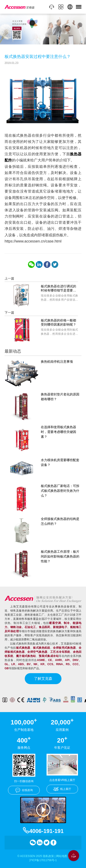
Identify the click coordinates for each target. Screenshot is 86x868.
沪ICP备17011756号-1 (43, 860)
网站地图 (62, 856)
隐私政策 (48, 856)
